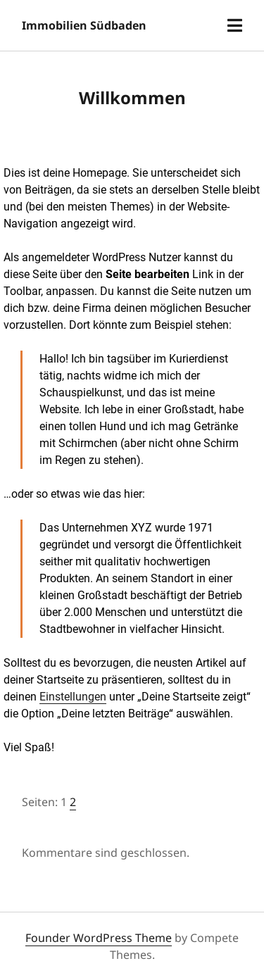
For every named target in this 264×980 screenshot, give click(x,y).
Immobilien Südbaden (84, 25)
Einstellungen (73, 697)
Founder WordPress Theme (99, 938)
